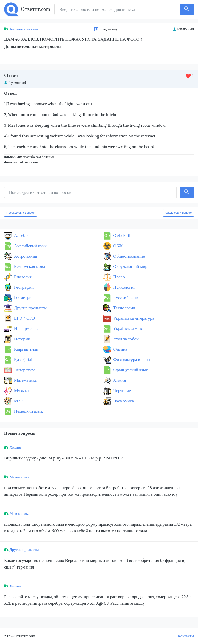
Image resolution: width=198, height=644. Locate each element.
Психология (124, 287)
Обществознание (129, 256)
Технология (124, 308)
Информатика (26, 329)
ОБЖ (118, 246)
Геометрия (23, 298)
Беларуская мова (29, 267)
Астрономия (25, 256)
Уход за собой (126, 339)
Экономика (123, 401)
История (22, 339)
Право (119, 277)
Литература (24, 370)
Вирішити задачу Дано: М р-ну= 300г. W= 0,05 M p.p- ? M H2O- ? (64, 458)
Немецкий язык (28, 411)
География (23, 287)
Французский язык (130, 370)
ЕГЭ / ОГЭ (24, 318)
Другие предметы (30, 308)
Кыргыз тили (26, 349)
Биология (22, 277)
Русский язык (125, 298)
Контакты (186, 636)
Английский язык (24, 29)
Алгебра (21, 236)
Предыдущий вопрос (20, 213)
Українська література (133, 318)
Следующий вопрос (178, 213)
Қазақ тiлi (23, 360)
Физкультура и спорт (132, 360)
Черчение (122, 391)
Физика (120, 349)
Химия (119, 380)
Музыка (21, 391)
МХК (19, 401)
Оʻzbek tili (122, 236)
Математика (25, 380)
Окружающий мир (130, 267)
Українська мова (128, 329)
